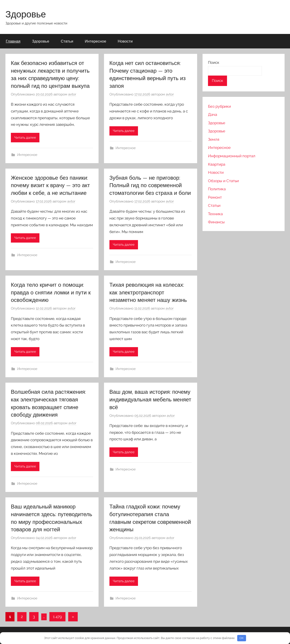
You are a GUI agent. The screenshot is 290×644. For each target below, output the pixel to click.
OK (242, 638)
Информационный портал (232, 156)
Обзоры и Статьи (223, 181)
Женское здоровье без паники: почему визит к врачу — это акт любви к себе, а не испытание (50, 185)
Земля (214, 139)
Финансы (216, 222)
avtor (72, 94)
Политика (217, 189)
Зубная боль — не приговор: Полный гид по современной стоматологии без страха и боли (150, 185)
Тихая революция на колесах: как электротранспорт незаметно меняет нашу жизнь (148, 292)
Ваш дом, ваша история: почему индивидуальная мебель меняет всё (150, 399)
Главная (13, 41)
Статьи (67, 41)
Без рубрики (219, 106)
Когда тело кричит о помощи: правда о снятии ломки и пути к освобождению (51, 292)
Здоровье (26, 14)
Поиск (214, 62)
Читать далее (25, 138)
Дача (213, 114)
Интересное (95, 41)
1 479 (57, 617)
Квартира (217, 164)
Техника (215, 214)
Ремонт (215, 197)
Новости (125, 41)
